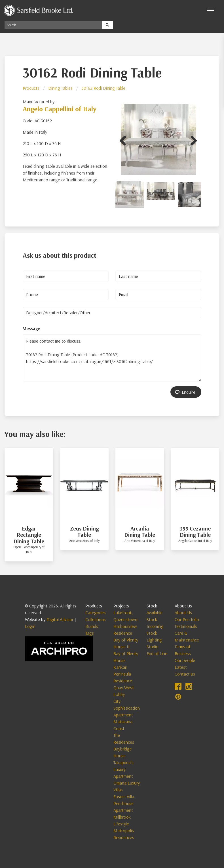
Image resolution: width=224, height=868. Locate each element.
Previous (125, 140)
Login (30, 626)
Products (31, 88)
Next (192, 140)
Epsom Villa (124, 796)
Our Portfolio (187, 619)
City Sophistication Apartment (127, 708)
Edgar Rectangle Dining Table (29, 535)
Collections (96, 619)
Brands (92, 626)
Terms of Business (183, 650)
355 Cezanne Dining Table (195, 532)
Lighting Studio (154, 643)
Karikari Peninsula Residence (123, 674)
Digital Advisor (60, 619)
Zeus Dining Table (84, 532)
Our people (185, 660)
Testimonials (186, 626)
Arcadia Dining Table (140, 532)
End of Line (157, 653)
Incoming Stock (155, 630)
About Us (183, 613)
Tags (90, 633)
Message (31, 328)
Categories (96, 613)
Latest (181, 667)
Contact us (185, 674)
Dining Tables (60, 88)
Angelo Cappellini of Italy (60, 109)
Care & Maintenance (187, 636)
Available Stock (155, 616)
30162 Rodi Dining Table (103, 88)
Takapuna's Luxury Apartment (123, 769)
